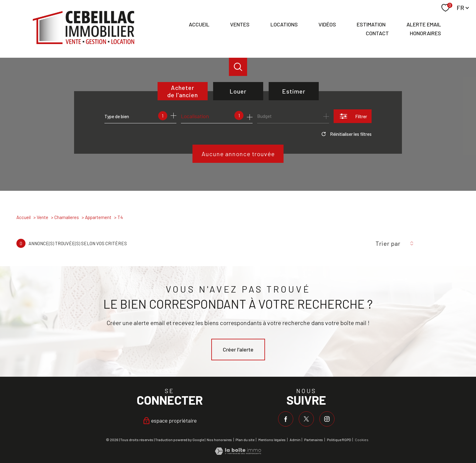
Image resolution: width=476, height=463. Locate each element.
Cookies (362, 440)
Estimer (294, 91)
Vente (42, 217)
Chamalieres (67, 217)
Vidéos (327, 25)
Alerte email (424, 25)
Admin (295, 440)
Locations (284, 25)
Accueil (199, 25)
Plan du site (245, 440)
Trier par (388, 243)
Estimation (371, 25)
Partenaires (314, 440)
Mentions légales (272, 440)
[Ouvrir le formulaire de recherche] (353, 116)
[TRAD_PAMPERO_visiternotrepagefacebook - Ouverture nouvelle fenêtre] (286, 419)
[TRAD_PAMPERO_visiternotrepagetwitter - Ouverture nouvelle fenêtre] (306, 419)
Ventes (240, 25)
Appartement (98, 217)
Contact (377, 33)
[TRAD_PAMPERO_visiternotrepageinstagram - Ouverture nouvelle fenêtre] (327, 419)
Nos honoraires (219, 440)
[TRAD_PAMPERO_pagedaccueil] (83, 42)
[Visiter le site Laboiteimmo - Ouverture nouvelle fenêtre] (238, 453)
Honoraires (425, 33)
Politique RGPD (339, 440)
